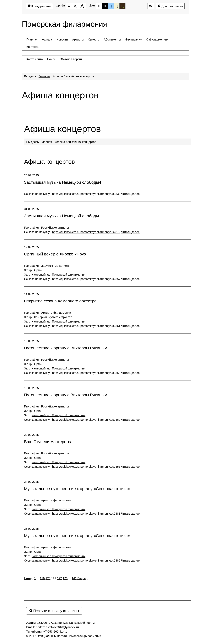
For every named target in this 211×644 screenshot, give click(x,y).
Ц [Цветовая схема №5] (122, 6)
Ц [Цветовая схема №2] (105, 6)
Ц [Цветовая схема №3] (111, 6)
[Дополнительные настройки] (151, 6)
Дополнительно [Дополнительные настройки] (170, 6)
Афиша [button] (47, 39)
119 (42, 578)
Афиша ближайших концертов (73, 76)
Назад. (29, 578)
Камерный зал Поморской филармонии (59, 275)
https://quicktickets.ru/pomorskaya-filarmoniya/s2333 (86, 194)
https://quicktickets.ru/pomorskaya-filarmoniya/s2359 (86, 373)
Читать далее (130, 194)
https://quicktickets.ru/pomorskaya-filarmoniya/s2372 (86, 232)
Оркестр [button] (94, 39)
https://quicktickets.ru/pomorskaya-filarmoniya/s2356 (86, 467)
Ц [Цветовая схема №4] (117, 6)
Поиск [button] (51, 59)
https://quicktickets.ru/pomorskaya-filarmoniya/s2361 (86, 326)
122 (59, 578)
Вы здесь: (33, 142)
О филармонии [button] (157, 39)
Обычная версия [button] (71, 59)
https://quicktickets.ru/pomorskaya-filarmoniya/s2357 (86, 279)
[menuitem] (32, 39)
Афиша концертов (60, 95)
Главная (44, 76)
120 (48, 578)
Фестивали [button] (133, 39)
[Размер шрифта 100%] (69, 6)
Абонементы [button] (112, 39)
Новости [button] (62, 39)
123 (65, 578)
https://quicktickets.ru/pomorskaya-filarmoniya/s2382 (86, 561)
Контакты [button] (33, 47)
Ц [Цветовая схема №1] (99, 7)
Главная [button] (32, 39)
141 (74, 578)
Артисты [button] (78, 39)
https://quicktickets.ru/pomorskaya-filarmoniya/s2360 (86, 420)
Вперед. (83, 578)
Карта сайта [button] (35, 59)
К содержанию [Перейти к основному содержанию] (39, 6)
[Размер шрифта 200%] (82, 6)
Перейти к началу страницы (54, 611)
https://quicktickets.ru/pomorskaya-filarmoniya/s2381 (86, 514)
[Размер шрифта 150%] (75, 6)
